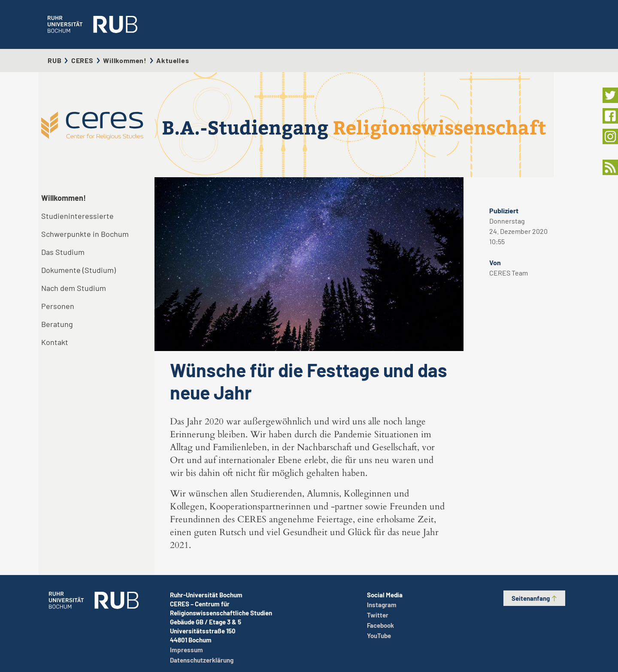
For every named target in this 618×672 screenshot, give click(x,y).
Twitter (378, 615)
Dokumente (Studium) (79, 270)
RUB (55, 60)
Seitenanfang (535, 598)
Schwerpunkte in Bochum (85, 234)
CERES (82, 60)
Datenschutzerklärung (202, 660)
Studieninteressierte (77, 216)
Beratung (57, 324)
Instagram (382, 605)
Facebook (380, 625)
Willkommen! (125, 60)
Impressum (186, 650)
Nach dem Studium (74, 288)
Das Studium (63, 252)
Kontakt (55, 342)
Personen (58, 306)
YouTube (379, 636)
